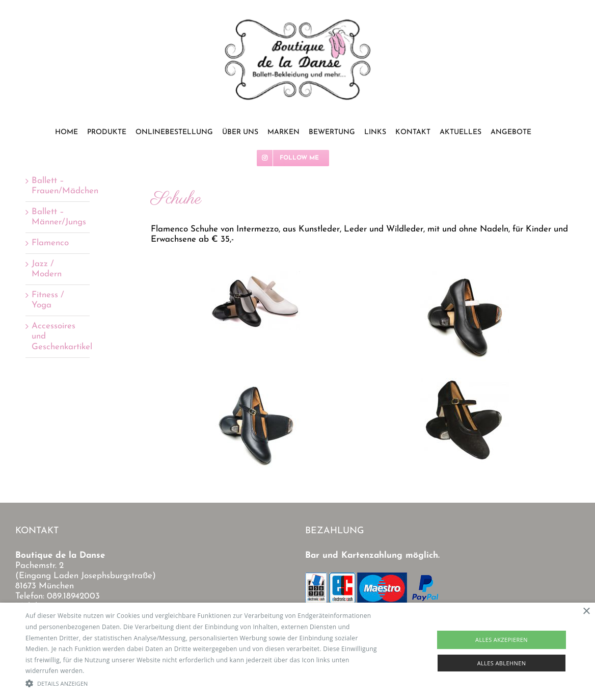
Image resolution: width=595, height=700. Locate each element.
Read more (102, 671)
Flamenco (50, 243)
